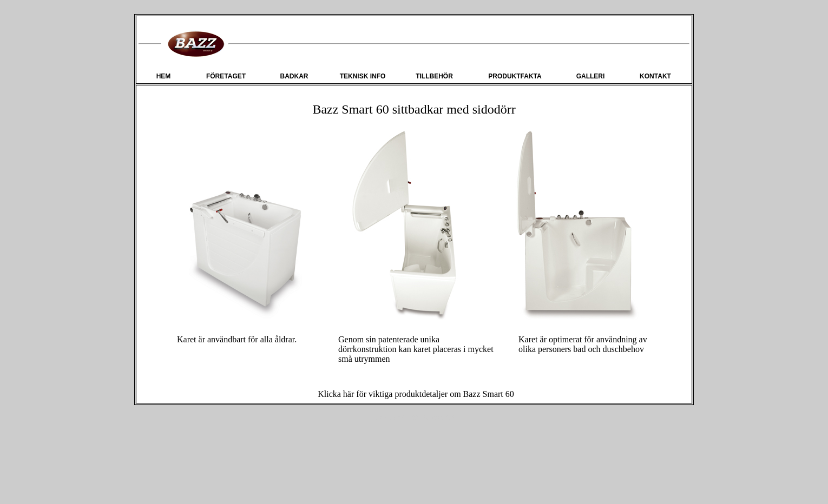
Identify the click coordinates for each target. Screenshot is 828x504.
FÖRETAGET (226, 76)
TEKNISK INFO (363, 76)
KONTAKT (655, 76)
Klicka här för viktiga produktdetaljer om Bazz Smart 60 (416, 394)
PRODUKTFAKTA (515, 76)
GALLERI (591, 76)
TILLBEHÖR (434, 76)
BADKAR (294, 76)
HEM (164, 76)
